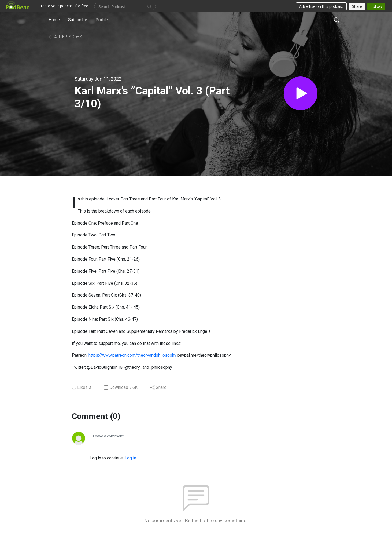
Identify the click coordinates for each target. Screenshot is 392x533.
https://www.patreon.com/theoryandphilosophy (132, 355)
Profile (102, 20)
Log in (130, 458)
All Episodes (65, 37)
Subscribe (78, 20)
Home (54, 20)
